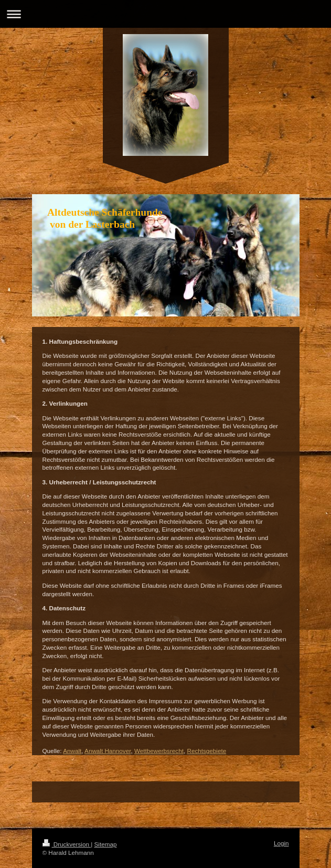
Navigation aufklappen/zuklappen (165, 14)
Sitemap (106, 844)
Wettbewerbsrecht (159, 751)
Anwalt (72, 751)
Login (281, 843)
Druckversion (67, 844)
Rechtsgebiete (206, 751)
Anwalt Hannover (108, 751)
